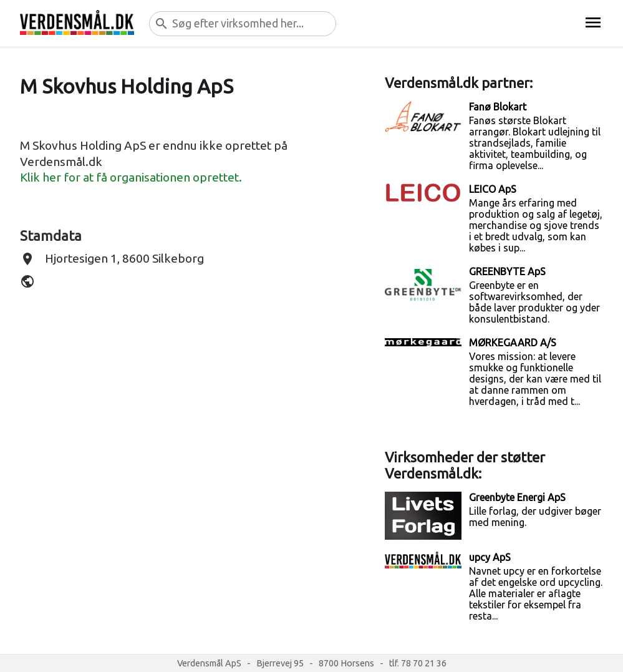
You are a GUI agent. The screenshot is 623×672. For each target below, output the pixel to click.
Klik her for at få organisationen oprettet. (131, 177)
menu (593, 22)
